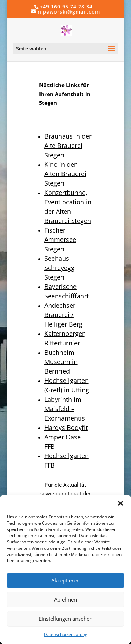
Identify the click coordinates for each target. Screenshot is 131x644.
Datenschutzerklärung (66, 634)
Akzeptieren (65, 580)
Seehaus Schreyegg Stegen (59, 268)
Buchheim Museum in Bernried (61, 362)
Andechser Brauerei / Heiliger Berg (63, 315)
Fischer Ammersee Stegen (60, 239)
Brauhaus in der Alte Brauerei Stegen (68, 146)
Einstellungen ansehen (66, 619)
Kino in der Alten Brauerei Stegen (65, 174)
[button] (121, 503)
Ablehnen (65, 599)
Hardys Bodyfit (66, 427)
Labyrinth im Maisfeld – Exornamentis (65, 409)
